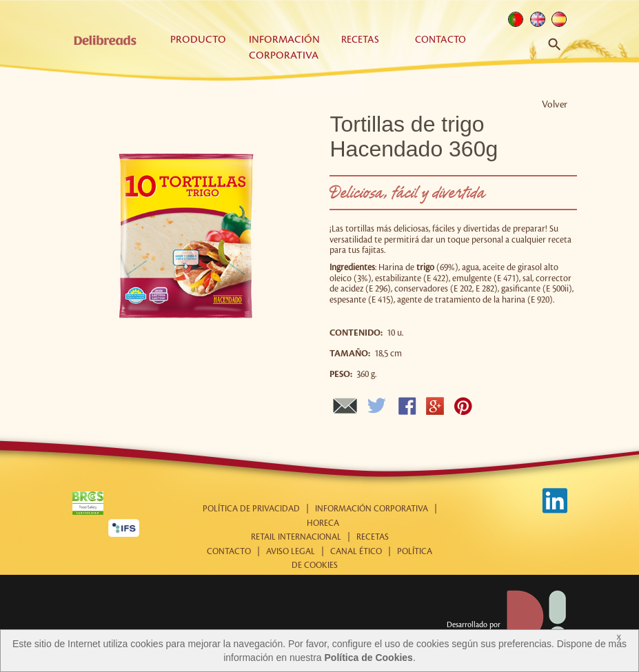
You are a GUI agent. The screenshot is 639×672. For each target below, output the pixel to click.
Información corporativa (372, 509)
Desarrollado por (507, 625)
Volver (555, 104)
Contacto (440, 40)
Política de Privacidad (251, 509)
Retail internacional (296, 537)
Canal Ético (356, 552)
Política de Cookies (369, 658)
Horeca (323, 523)
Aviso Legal (291, 552)
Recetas (360, 40)
